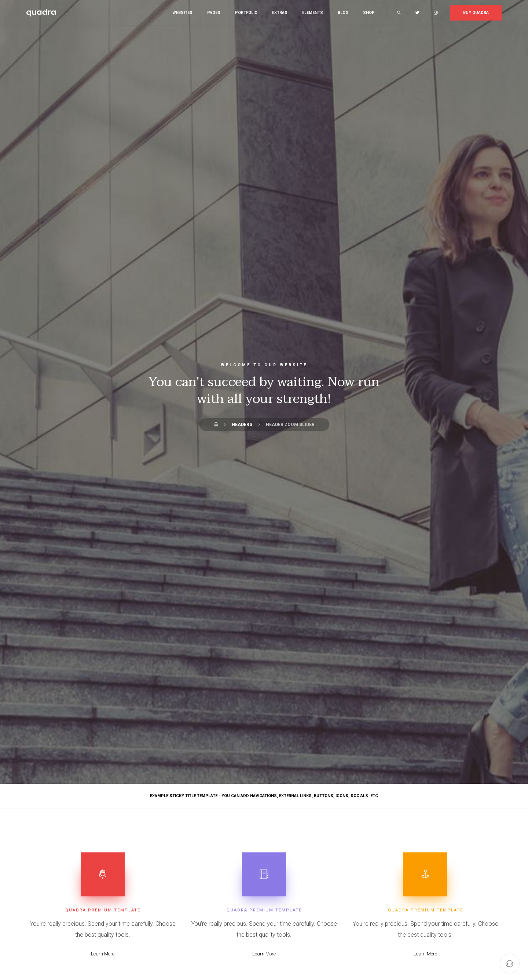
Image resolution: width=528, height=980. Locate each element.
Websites (182, 13)
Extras (280, 13)
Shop (369, 13)
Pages (214, 13)
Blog (343, 13)
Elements (313, 13)
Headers (242, 425)
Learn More (103, 954)
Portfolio (246, 13)
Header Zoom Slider (290, 425)
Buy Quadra (476, 13)
